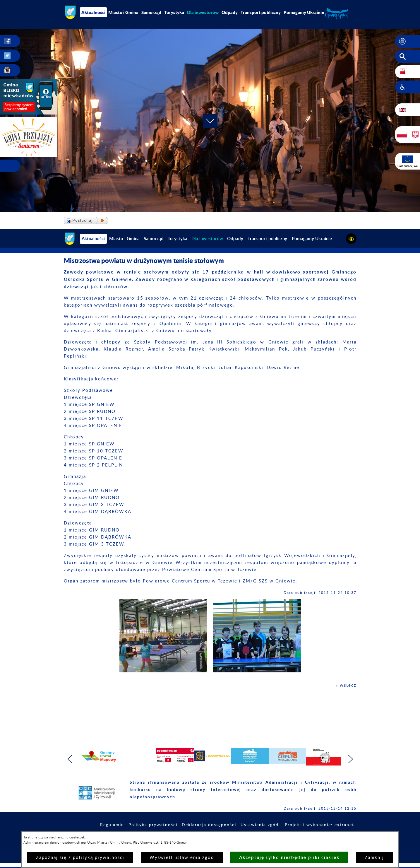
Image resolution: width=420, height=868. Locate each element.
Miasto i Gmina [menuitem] (123, 12)
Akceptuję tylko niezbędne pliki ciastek (289, 857)
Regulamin (112, 825)
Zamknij (374, 858)
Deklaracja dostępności (209, 825)
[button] (408, 41)
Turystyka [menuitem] (174, 12)
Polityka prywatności (153, 825)
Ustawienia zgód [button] (260, 825)
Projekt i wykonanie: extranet (319, 825)
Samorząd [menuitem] (151, 12)
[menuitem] (203, 12)
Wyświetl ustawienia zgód (182, 858)
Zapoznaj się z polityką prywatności (80, 858)
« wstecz (346, 685)
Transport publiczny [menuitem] (261, 12)
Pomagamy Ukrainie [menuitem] (304, 12)
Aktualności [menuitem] (93, 12)
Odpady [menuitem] (230, 12)
